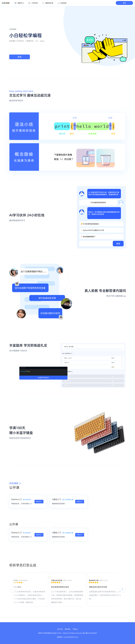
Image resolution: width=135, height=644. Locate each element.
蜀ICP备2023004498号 (90, 633)
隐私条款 (68, 629)
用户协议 (60, 629)
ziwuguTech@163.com (71, 637)
